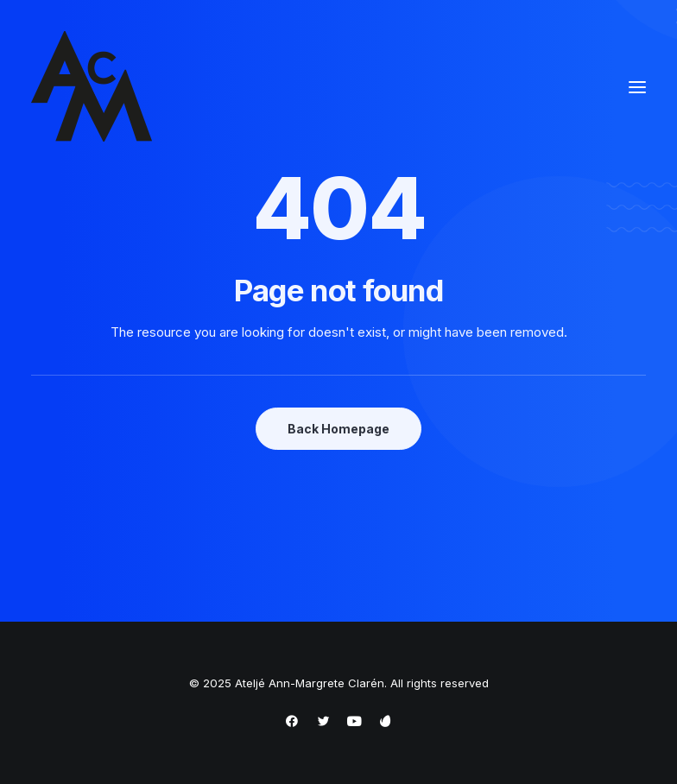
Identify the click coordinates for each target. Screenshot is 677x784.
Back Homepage (338, 429)
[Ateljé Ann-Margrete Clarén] (92, 87)
